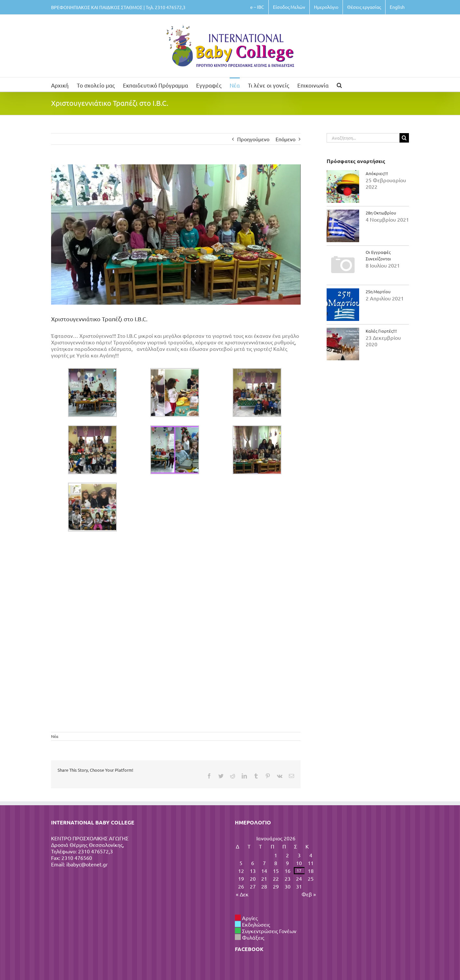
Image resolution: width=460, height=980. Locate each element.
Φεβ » (309, 894)
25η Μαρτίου (378, 291)
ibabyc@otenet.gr (87, 864)
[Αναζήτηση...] (363, 138)
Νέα (55, 736)
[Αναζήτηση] (404, 138)
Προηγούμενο (253, 139)
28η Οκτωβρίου (381, 213)
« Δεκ (242, 894)
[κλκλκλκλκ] (176, 235)
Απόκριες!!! (377, 173)
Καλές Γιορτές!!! (381, 331)
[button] (339, 84)
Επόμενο (285, 139)
